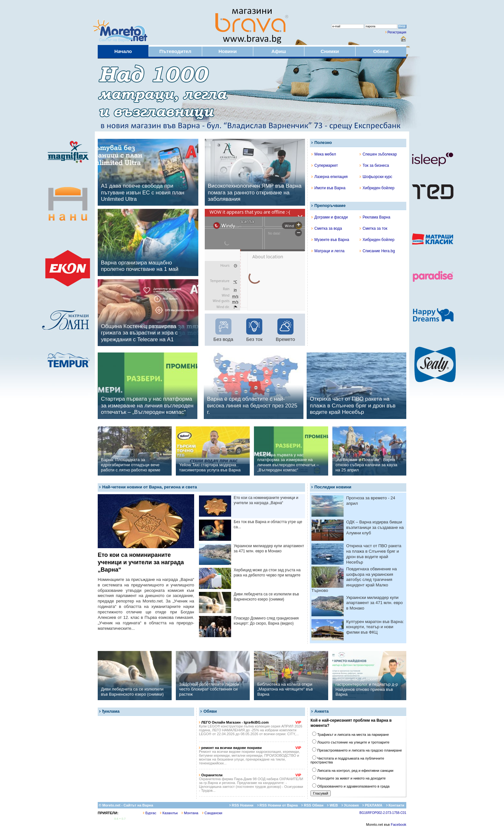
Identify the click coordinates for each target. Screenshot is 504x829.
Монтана (190, 813)
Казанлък (169, 813)
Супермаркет (325, 165)
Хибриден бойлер (377, 188)
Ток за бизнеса (374, 165)
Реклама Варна (375, 217)
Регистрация (397, 32)
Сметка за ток (373, 228)
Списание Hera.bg (377, 251)
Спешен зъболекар (378, 154)
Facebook (399, 825)
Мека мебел (324, 154)
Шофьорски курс (376, 177)
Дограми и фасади (330, 217)
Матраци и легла (328, 251)
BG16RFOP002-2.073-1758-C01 (383, 813)
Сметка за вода (327, 228)
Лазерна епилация (329, 177)
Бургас (150, 813)
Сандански (212, 813)
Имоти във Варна (328, 188)
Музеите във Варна (330, 240)
